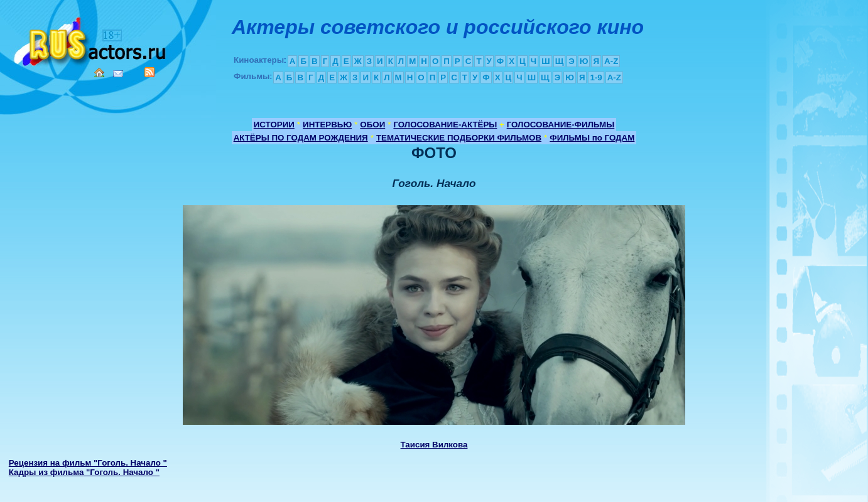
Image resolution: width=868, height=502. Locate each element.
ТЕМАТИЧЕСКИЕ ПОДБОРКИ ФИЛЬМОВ (459, 138)
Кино (91, 39)
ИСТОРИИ (274, 125)
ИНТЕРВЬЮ (327, 125)
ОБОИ (372, 125)
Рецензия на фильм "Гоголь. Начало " (88, 463)
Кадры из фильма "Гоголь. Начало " (84, 472)
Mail (118, 74)
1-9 (596, 77)
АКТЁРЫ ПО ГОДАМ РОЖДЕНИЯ (301, 138)
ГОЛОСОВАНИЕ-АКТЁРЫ (445, 125)
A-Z (611, 61)
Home (99, 73)
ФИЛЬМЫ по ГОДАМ (592, 138)
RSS (149, 72)
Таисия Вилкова (434, 445)
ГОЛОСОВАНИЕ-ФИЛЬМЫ (561, 125)
